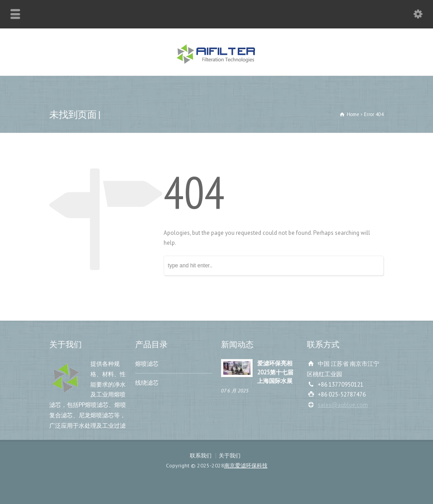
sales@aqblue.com (343, 405)
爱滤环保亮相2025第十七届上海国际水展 (275, 372)
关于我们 (230, 455)
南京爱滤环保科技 (246, 465)
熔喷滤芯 (147, 364)
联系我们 (201, 455)
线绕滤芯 (147, 383)
